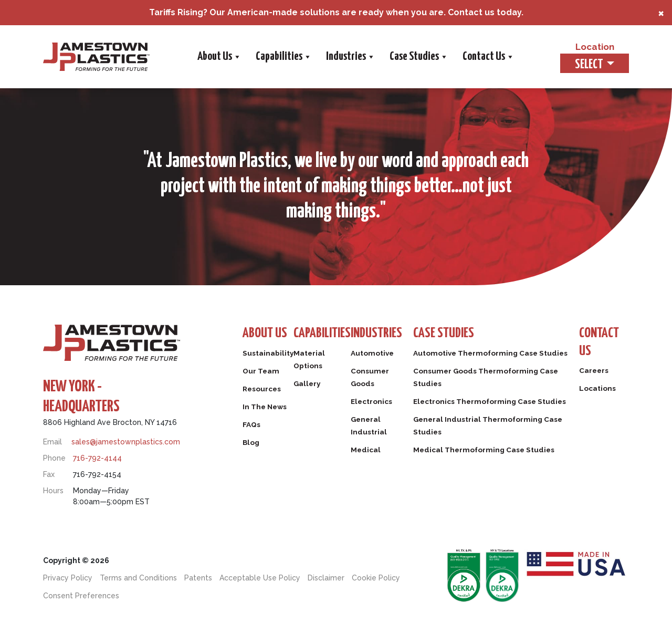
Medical (379, 452)
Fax (49, 474)
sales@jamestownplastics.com (126, 442)
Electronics (386, 403)
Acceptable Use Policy (260, 578)
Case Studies (418, 57)
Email (52, 442)
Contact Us (487, 57)
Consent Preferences (81, 596)
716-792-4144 (97, 458)
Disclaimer (326, 578)
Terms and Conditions (138, 578)
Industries (349, 57)
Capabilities (282, 57)
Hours (53, 491)
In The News (267, 409)
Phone (54, 458)
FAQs (253, 427)
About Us (218, 57)
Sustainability (270, 355)
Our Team (262, 373)
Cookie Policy (376, 578)
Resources (264, 391)
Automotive (387, 355)
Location (587, 46)
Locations (599, 393)
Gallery (313, 386)
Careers (595, 376)
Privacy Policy (68, 578)
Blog (252, 444)
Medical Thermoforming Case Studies (499, 477)
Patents (198, 578)
